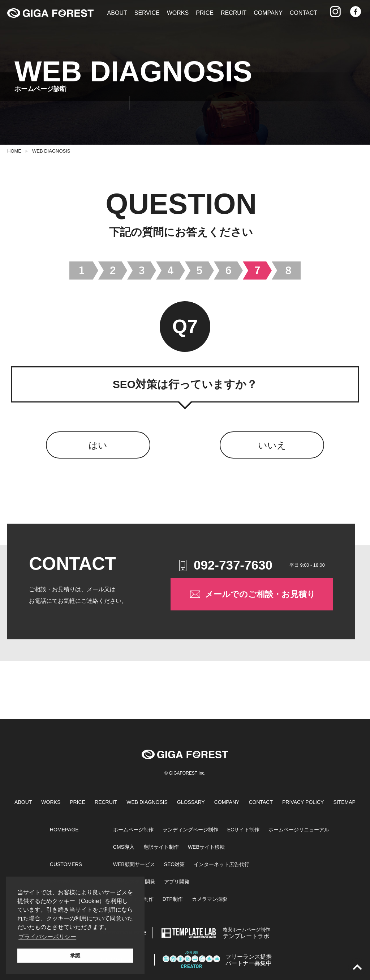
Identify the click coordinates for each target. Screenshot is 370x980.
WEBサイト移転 (206, 847)
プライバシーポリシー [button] (47, 937)
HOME (14, 151)
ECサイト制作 (243, 830)
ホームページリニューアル (299, 830)
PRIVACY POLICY (303, 802)
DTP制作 (173, 899)
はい (98, 445)
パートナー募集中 (249, 960)
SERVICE (147, 13)
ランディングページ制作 (190, 830)
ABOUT (117, 13)
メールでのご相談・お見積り (252, 594)
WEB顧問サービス (134, 864)
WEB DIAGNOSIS (51, 151)
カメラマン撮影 (210, 899)
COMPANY (268, 13)
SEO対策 (175, 864)
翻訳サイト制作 (161, 847)
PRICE (205, 13)
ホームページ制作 (133, 830)
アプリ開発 (177, 882)
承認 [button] (75, 955)
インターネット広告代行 (221, 864)
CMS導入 (124, 847)
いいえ (272, 445)
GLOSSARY (191, 802)
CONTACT (304, 13)
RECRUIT (234, 13)
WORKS (178, 13)
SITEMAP (344, 802)
